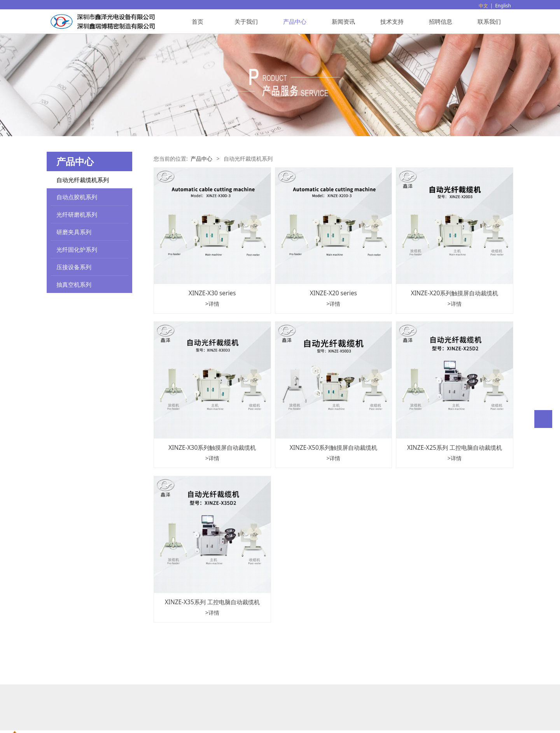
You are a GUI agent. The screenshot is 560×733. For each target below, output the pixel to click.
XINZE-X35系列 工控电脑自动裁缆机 (212, 602)
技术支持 (392, 21)
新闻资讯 (343, 21)
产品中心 (295, 21)
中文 (483, 6)
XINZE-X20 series (333, 293)
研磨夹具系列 (74, 232)
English (503, 6)
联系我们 (489, 21)
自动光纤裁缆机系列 (83, 180)
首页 (198, 21)
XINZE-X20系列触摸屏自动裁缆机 (454, 293)
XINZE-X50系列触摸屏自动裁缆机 (333, 448)
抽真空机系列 (74, 284)
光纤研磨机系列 (77, 214)
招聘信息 (441, 21)
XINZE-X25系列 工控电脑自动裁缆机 (455, 448)
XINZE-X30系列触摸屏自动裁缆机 (212, 448)
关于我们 (246, 21)
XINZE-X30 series (212, 293)
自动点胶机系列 (77, 197)
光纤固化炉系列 (77, 249)
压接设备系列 (74, 267)
